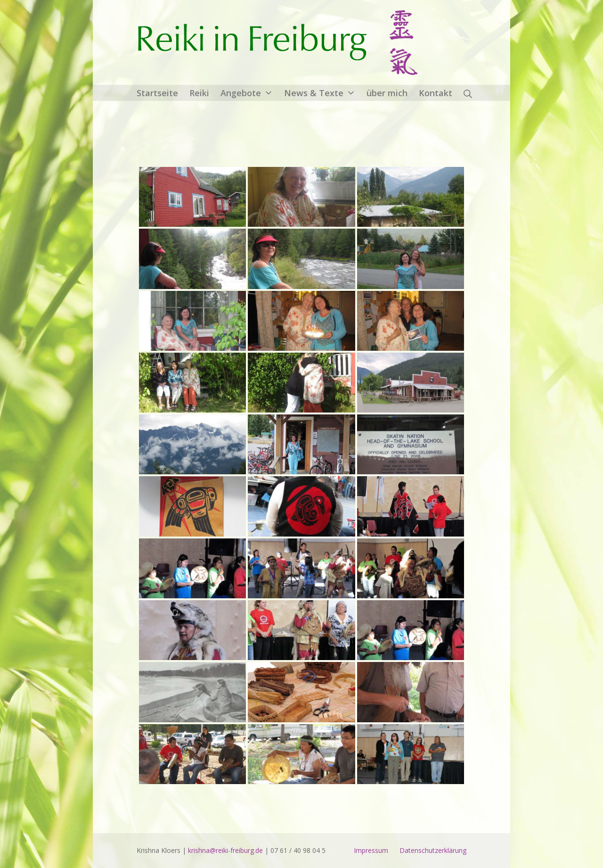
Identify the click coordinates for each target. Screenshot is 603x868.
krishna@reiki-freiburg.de (225, 850)
